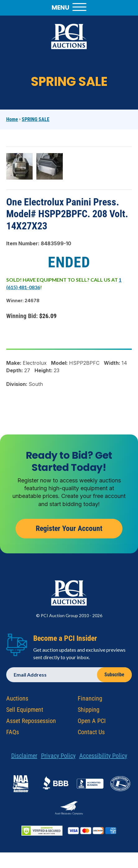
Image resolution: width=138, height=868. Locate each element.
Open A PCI (92, 722)
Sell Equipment (25, 711)
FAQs (13, 734)
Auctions (17, 700)
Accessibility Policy (103, 757)
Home (12, 119)
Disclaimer (24, 757)
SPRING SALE (36, 119)
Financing (90, 700)
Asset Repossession (31, 722)
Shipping (89, 711)
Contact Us (91, 734)
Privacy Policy (58, 757)
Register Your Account (69, 530)
